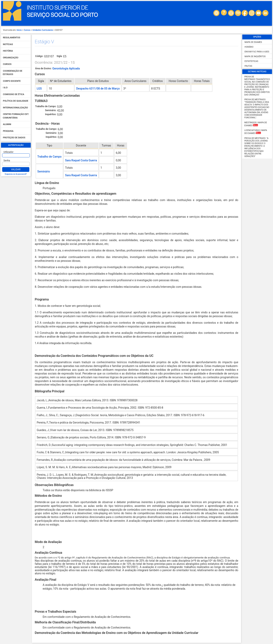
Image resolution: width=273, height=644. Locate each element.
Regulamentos (12, 38)
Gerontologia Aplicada (66, 68)
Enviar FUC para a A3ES (257, 52)
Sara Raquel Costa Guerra (81, 160)
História (8, 51)
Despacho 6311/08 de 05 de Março (98, 89)
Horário (249, 47)
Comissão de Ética (14, 94)
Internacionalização (15, 108)
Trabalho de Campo (49, 157)
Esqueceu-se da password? (16, 174)
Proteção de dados (14, 138)
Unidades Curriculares (43, 30)
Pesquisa (8, 131)
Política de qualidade (16, 101)
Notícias (8, 44)
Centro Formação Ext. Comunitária (16, 116)
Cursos (27, 30)
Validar (16, 169)
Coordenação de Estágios (12, 73)
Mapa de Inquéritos (255, 56)
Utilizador (9, 152)
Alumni (7, 125)
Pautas (248, 66)
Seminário (44, 171)
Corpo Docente (12, 81)
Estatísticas (251, 61)
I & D (5, 88)
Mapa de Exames (253, 42)
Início (19, 30)
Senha (7, 161)
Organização (11, 58)
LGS (39, 89)
